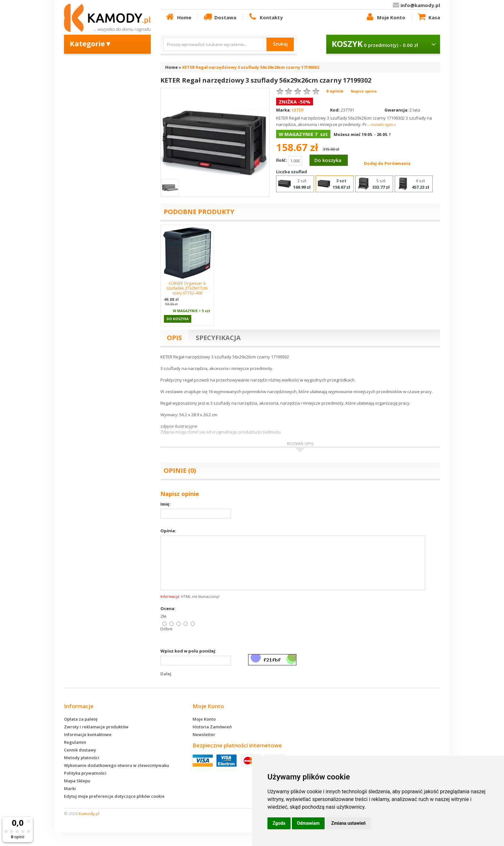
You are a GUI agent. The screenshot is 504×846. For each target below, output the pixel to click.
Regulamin (75, 742)
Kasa (428, 17)
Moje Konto (385, 17)
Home (178, 17)
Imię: (166, 504)
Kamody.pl (89, 814)
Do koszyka (328, 160)
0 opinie (335, 91)
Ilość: (289, 161)
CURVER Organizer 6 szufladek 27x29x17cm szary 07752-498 (187, 288)
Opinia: (168, 531)
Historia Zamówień (212, 727)
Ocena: (168, 608)
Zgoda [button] (279, 823)
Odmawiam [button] (308, 823)
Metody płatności (82, 758)
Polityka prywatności (85, 773)
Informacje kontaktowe (88, 734)
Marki (70, 788)
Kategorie (91, 43)
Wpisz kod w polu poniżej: (188, 651)
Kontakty (265, 17)
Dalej (166, 674)
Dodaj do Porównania (387, 163)
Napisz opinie (364, 91)
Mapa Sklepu (77, 781)
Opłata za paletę (81, 719)
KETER (298, 110)
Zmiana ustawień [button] (348, 823)
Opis (174, 338)
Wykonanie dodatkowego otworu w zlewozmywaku (117, 765)
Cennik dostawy (80, 750)
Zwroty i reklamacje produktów (96, 727)
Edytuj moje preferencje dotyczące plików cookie (114, 796)
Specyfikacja (218, 338)
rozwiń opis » (383, 124)
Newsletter (204, 734)
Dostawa (220, 17)
